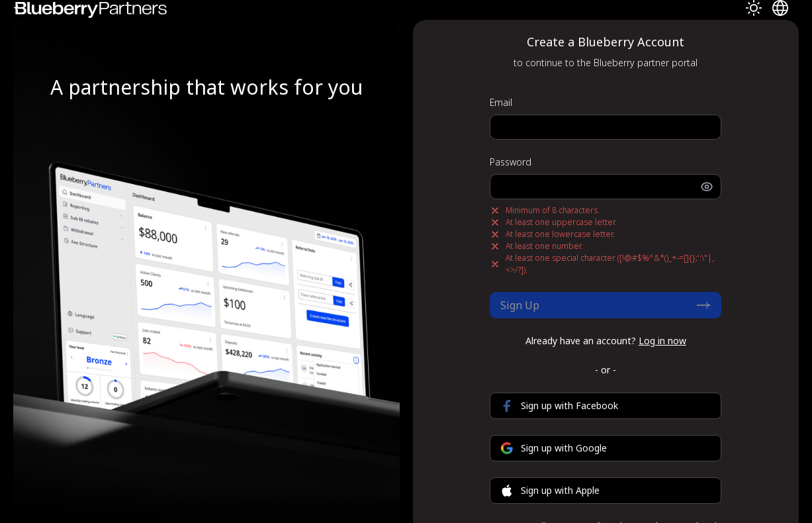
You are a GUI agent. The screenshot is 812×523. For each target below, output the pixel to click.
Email (501, 102)
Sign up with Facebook (560, 405)
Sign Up (606, 305)
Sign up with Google (554, 448)
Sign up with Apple (550, 490)
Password (511, 162)
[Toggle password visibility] (711, 187)
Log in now (662, 341)
